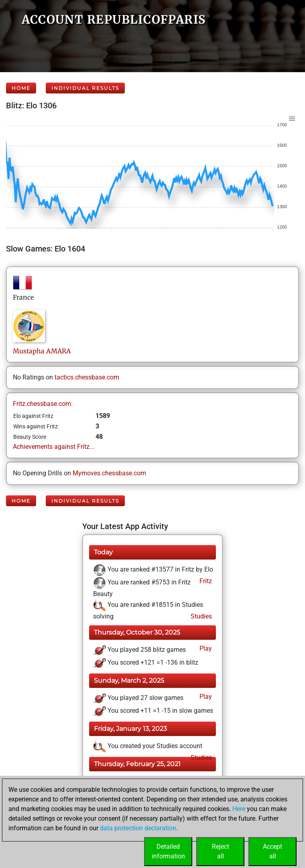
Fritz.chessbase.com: (43, 404)
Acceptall (272, 851)
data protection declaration (138, 828)
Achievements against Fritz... (54, 447)
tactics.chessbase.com (87, 377)
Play (205, 648)
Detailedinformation (168, 851)
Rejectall (221, 851)
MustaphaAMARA (42, 351)
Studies (200, 616)
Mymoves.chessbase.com (109, 473)
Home (21, 88)
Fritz (205, 581)
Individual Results (85, 88)
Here (239, 809)
